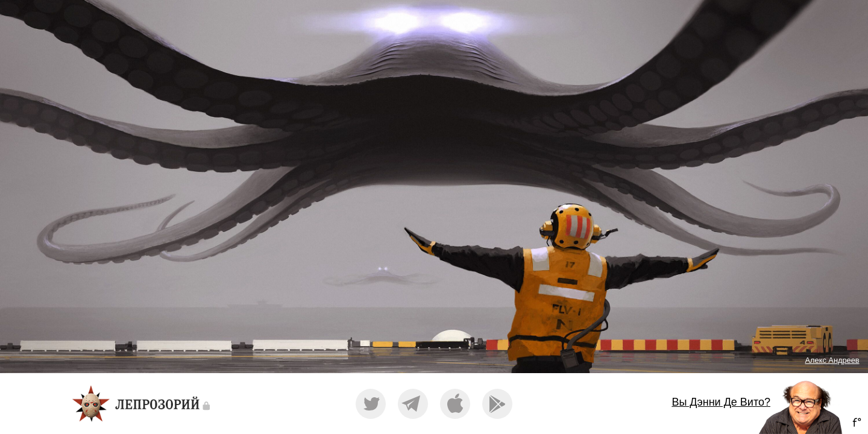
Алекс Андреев (832, 360)
